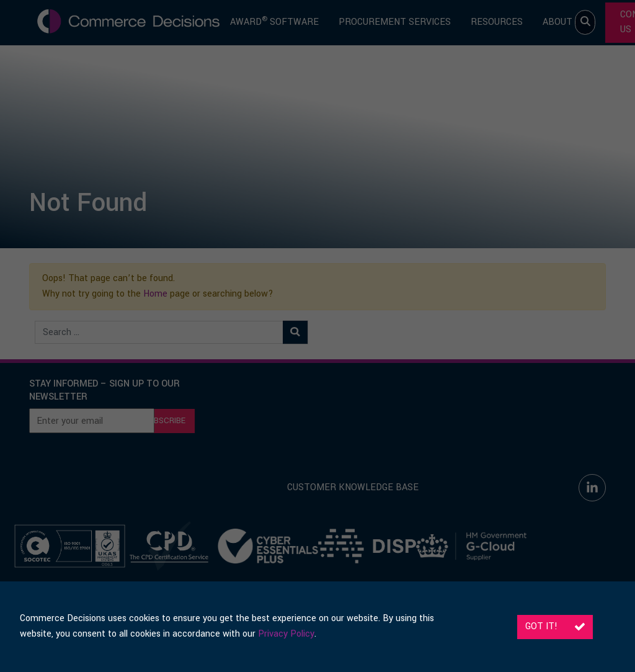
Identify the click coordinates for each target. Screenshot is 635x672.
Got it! (555, 626)
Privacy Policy (286, 634)
